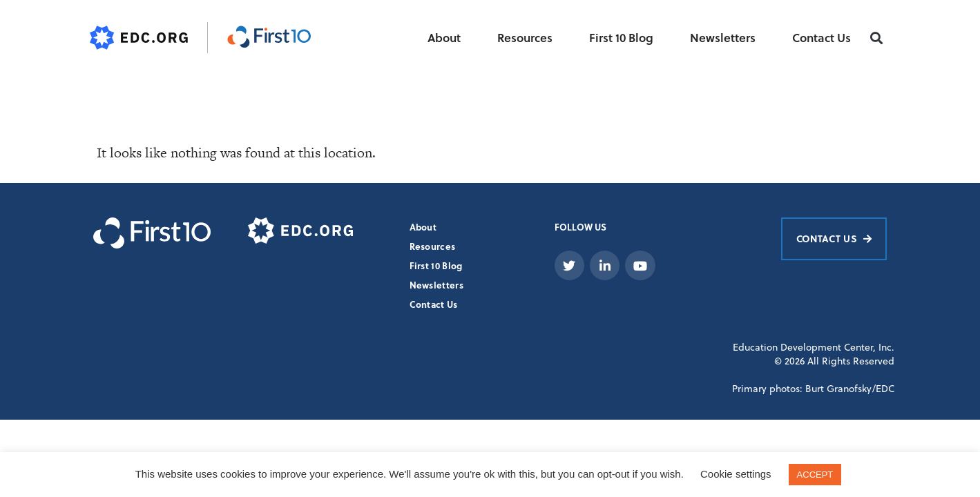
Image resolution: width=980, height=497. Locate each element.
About (444, 38)
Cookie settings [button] (736, 474)
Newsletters (723, 38)
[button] (876, 38)
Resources (525, 38)
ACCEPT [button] (815, 475)
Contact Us (822, 38)
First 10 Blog (621, 38)
